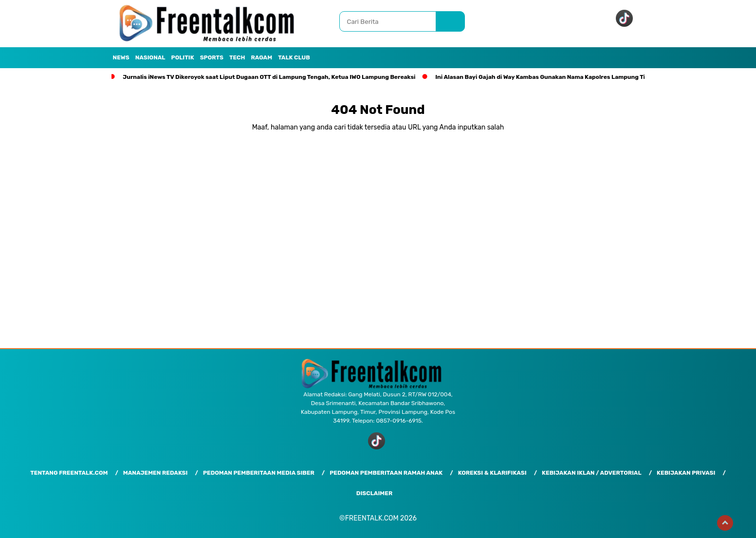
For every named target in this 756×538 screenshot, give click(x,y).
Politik (183, 57)
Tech (237, 57)
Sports (212, 57)
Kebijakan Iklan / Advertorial (592, 473)
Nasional (150, 57)
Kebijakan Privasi (686, 473)
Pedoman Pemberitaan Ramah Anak (386, 473)
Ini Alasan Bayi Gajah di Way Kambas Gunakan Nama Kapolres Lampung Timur (546, 77)
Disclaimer (374, 493)
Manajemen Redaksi (156, 473)
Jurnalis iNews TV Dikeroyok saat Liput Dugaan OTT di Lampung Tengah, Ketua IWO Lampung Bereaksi (269, 77)
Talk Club (294, 57)
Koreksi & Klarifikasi (492, 473)
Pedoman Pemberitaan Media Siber (259, 473)
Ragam (261, 57)
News (121, 57)
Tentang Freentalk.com (69, 473)
